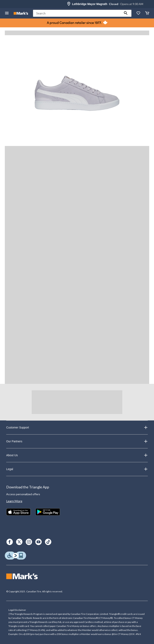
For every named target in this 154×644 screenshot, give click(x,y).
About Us (77, 455)
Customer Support (77, 427)
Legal (77, 469)
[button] (126, 13)
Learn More (14, 501)
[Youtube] (38, 542)
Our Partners (77, 441)
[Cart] (147, 13)
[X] (19, 542)
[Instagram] (29, 542)
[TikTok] (48, 542)
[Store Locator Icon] (69, 4)
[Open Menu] (7, 13)
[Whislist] (138, 13)
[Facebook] (10, 542)
